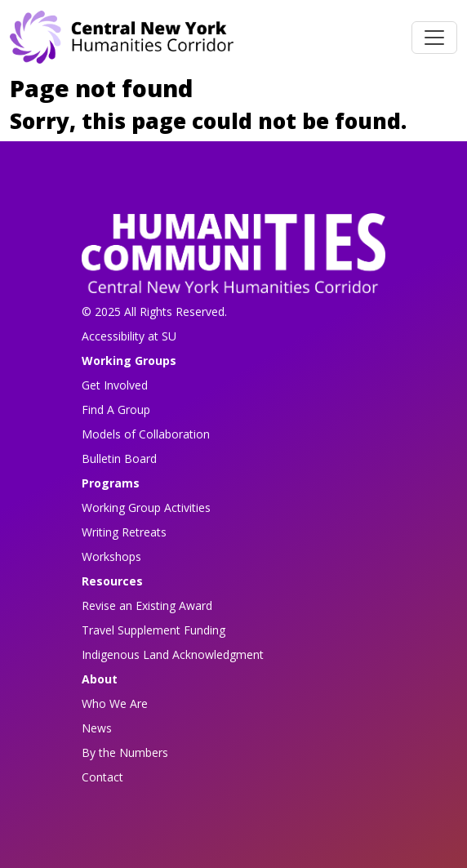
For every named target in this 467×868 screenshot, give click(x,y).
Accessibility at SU (129, 336)
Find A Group (116, 410)
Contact (102, 777)
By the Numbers (125, 752)
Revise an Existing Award (147, 605)
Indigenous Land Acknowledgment (173, 654)
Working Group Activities (146, 507)
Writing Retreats (124, 532)
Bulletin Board (119, 458)
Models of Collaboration (146, 434)
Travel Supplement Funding (153, 630)
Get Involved (115, 385)
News (97, 728)
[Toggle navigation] (434, 38)
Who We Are (115, 703)
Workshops (111, 556)
